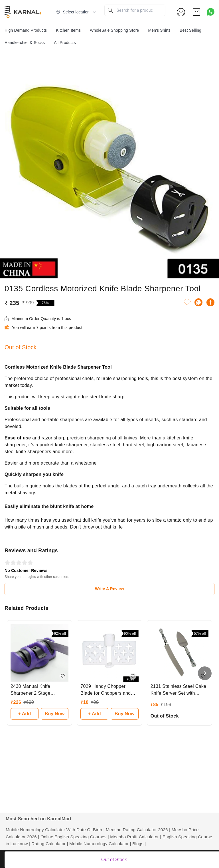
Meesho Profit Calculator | (136, 837)
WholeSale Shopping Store (114, 30)
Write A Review (109, 589)
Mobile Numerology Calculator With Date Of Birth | (55, 830)
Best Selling (190, 30)
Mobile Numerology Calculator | (100, 844)
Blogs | (139, 844)
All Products (65, 43)
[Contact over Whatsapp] (211, 12)
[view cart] (196, 12)
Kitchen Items (68, 30)
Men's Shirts (159, 30)
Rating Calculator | (50, 844)
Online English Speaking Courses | (75, 837)
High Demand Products (26, 30)
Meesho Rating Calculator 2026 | (138, 830)
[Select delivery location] (76, 12)
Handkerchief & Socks (25, 43)
